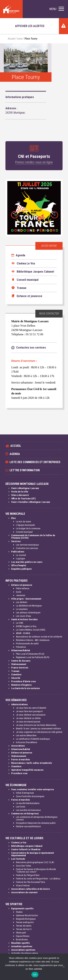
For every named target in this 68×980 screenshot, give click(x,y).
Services (16, 541)
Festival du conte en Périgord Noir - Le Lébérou (38, 879)
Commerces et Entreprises (25, 814)
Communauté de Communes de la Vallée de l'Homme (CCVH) (33, 537)
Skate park (21, 933)
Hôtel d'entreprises (25, 793)
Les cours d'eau (23, 616)
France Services (20, 668)
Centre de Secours (21, 661)
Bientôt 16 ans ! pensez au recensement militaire (38, 729)
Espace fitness (23, 936)
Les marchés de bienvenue (28, 810)
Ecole (18, 592)
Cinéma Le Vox (19, 843)
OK (35, 975)
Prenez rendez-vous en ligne (34, 162)
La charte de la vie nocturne (25, 688)
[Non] (63, 967)
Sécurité (16, 678)
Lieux (20, 39)
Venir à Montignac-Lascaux (25, 488)
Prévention (21, 647)
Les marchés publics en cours (27, 562)
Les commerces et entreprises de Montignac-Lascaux (37, 818)
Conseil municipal (24, 532)
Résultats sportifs (20, 943)
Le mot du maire (23, 522)
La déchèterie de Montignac (29, 606)
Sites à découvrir (20, 495)
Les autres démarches (26, 735)
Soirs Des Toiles (23, 866)
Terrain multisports (25, 922)
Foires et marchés (21, 760)
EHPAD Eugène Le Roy (26, 626)
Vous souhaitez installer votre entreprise (33, 789)
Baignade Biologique (26, 919)
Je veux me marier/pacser (28, 722)
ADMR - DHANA (23, 633)
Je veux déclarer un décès (28, 718)
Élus (14, 518)
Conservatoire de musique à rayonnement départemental (33, 854)
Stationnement (19, 664)
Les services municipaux (27, 545)
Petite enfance (23, 588)
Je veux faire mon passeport (29, 711)
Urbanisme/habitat (21, 650)
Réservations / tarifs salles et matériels (32, 763)
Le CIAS (20, 623)
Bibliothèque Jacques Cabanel (27, 846)
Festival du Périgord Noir (28, 875)
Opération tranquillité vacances (27, 770)
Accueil (11, 39)
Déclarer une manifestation (28, 826)
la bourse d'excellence (26, 742)
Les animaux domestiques (28, 613)
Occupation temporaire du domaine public (36, 823)
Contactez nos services (27, 548)
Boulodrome (22, 939)
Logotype (20, 559)
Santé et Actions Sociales (24, 619)
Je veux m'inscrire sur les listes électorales (36, 725)
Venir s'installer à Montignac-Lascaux (31, 502)
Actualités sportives (22, 946)
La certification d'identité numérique (33, 739)
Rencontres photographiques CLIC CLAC (35, 862)
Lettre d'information (25, 470)
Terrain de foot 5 (24, 929)
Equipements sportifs (22, 908)
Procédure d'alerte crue (23, 681)
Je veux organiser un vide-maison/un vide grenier (39, 732)
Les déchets (22, 602)
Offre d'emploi (19, 565)
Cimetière (16, 675)
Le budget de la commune (28, 528)
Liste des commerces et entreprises (35, 462)
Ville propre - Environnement (26, 599)
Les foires (21, 807)
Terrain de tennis (24, 926)
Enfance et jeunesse (22, 585)
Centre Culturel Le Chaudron (26, 849)
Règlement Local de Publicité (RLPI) (33, 657)
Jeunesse (20, 595)
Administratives (19, 704)
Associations (18, 746)
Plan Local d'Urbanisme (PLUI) (30, 654)
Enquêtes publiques (21, 569)
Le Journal (21, 555)
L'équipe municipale (25, 525)
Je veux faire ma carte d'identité (31, 708)
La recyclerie (22, 609)
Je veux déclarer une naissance (31, 715)
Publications (18, 552)
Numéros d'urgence (21, 685)
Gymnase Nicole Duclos (27, 915)
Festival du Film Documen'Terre (30, 882)
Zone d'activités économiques (30, 796)
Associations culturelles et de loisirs (31, 889)
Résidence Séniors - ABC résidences (33, 640)
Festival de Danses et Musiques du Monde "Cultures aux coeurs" (36, 870)
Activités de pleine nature (25, 953)
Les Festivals (18, 859)
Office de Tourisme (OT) (23, 499)
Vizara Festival (23, 885)
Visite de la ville (20, 492)
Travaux (15, 671)
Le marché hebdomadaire (28, 803)
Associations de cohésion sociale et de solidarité (39, 637)
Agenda (18, 255)
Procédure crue (19, 773)
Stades (19, 912)
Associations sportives (23, 950)
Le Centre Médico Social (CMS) (31, 630)
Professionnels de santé (27, 644)
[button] (57, 9)
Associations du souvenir (24, 892)
